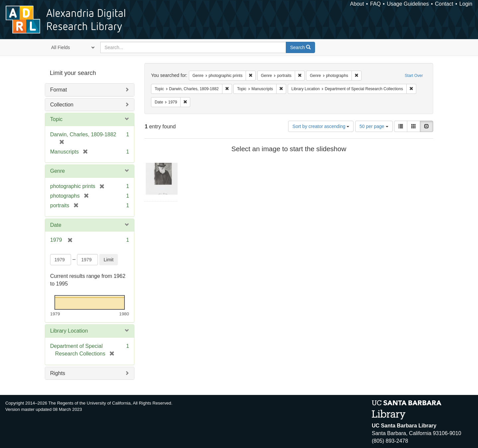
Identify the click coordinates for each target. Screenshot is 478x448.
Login (466, 4)
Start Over (414, 76)
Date (56, 225)
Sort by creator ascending (321, 126)
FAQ (375, 4)
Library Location (69, 331)
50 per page (374, 126)
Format (59, 90)
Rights (58, 373)
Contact (444, 4)
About (357, 4)
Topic (56, 119)
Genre (57, 171)
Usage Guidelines (408, 4)
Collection (62, 105)
